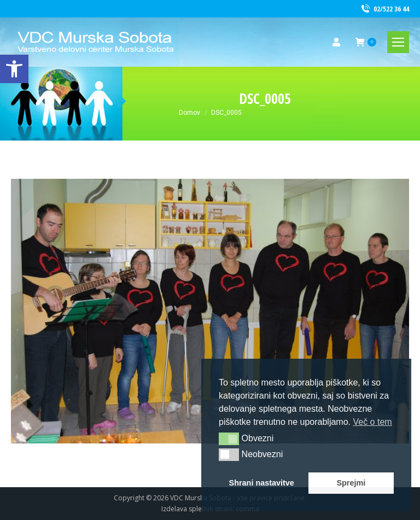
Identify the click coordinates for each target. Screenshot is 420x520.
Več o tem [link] (372, 422)
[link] (14, 69)
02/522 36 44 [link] (384, 9)
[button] (229, 439)
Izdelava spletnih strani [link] (197, 509)
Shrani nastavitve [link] (262, 483)
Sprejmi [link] (351, 483)
